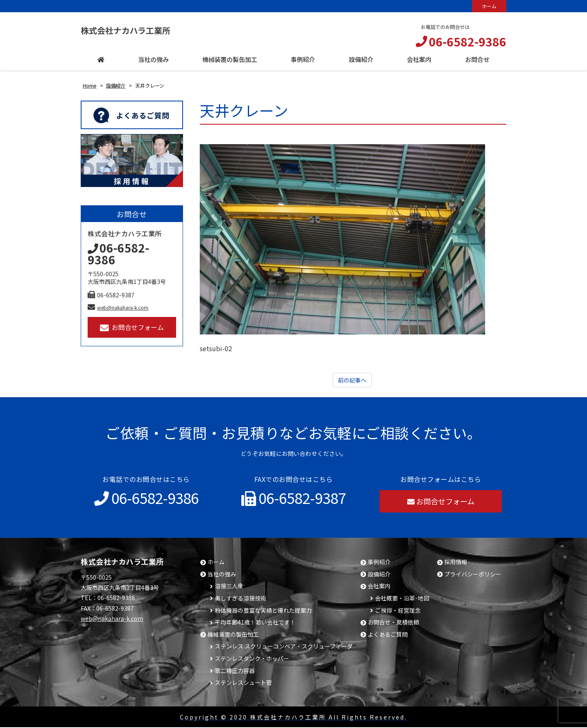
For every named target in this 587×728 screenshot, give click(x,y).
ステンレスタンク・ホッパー (252, 659)
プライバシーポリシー (473, 575)
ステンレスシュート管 (243, 683)
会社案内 (379, 587)
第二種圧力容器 (235, 672)
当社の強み (222, 575)
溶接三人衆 (229, 587)
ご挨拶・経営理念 (398, 611)
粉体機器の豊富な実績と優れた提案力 (263, 611)
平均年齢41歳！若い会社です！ (255, 623)
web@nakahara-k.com (118, 307)
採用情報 (456, 563)
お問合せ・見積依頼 (393, 623)
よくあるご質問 (388, 635)
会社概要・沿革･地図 (402, 599)
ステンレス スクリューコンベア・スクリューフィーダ (284, 647)
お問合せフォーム (132, 327)
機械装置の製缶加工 (233, 635)
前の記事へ (352, 380)
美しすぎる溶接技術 (241, 599)
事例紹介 (379, 563)
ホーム (489, 6)
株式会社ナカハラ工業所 (139, 30)
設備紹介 (379, 575)
